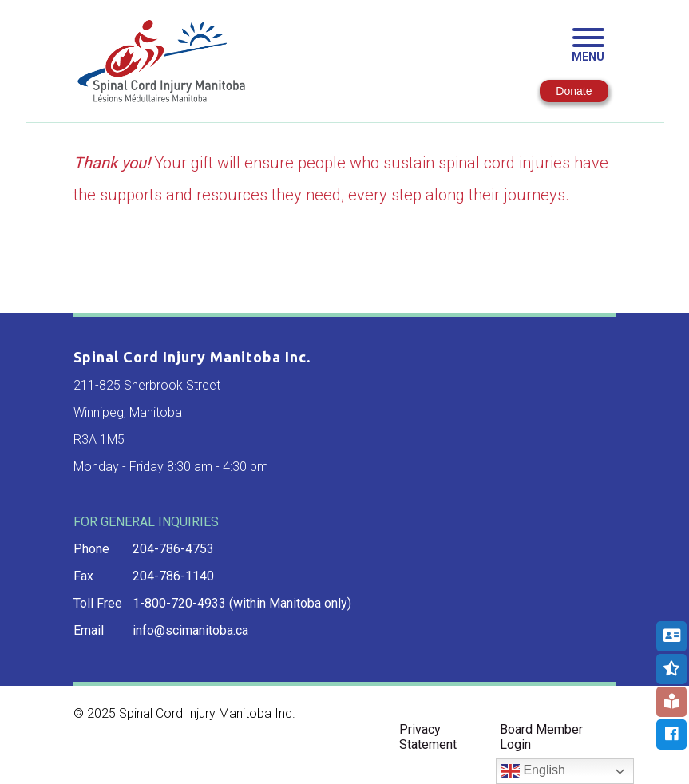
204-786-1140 (173, 576)
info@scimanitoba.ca (190, 630)
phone (91, 549)
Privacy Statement (428, 737)
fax (83, 576)
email (89, 630)
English (533, 771)
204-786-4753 (173, 549)
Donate (574, 91)
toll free (98, 603)
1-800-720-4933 (179, 603)
